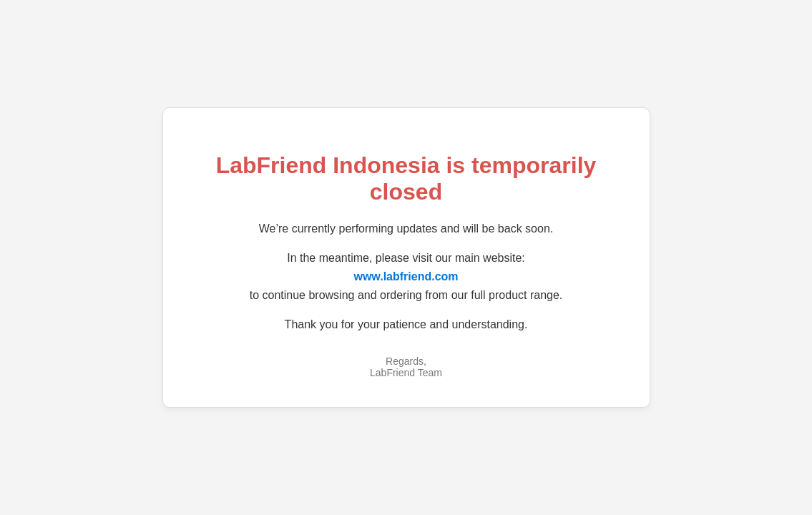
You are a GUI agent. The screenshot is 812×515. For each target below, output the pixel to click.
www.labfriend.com (406, 276)
